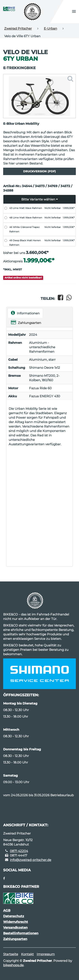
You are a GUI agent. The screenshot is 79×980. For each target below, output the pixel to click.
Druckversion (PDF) (39, 171)
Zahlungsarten (26, 322)
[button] (74, 12)
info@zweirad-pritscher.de (31, 860)
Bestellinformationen (21, 933)
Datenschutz (14, 916)
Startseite (11, 954)
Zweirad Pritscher (18, 28)
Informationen (25, 313)
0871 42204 (19, 851)
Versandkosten (15, 927)
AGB (7, 910)
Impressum (46, 954)
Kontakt (27, 954)
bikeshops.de (13, 965)
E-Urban (50, 28)
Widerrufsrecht (16, 922)
